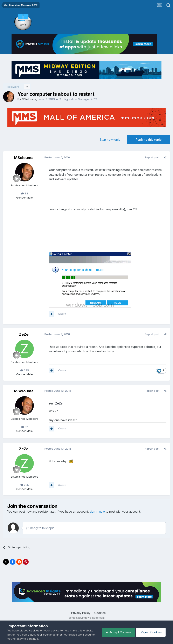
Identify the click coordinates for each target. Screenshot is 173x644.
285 (25, 370)
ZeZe (24, 334)
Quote (62, 314)
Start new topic (110, 140)
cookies (34, 630)
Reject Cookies (150, 632)
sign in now (97, 511)
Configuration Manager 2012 (78, 99)
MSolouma (29, 99)
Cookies (100, 613)
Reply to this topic (148, 140)
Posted (57, 157)
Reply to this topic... (41, 528)
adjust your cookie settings (45, 635)
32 (25, 193)
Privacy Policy (81, 613)
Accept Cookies (117, 632)
